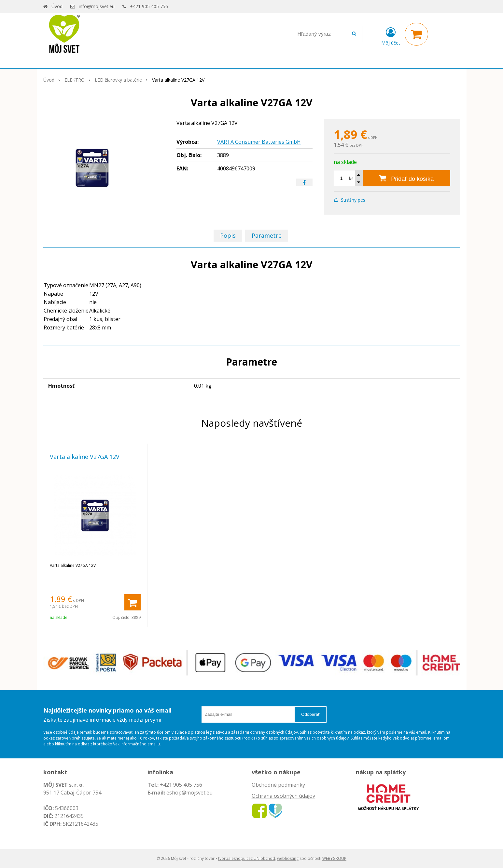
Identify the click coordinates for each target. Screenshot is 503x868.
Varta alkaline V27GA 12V (85, 457)
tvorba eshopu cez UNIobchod (247, 858)
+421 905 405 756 (149, 6)
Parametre (267, 235)
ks (351, 178)
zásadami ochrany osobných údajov (265, 732)
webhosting (288, 858)
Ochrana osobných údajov (283, 796)
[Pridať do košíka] (406, 178)
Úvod (57, 6)
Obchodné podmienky (278, 785)
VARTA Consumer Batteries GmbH (259, 142)
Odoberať (310, 714)
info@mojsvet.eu (97, 6)
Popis (228, 235)
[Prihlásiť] (391, 35)
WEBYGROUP (334, 858)
